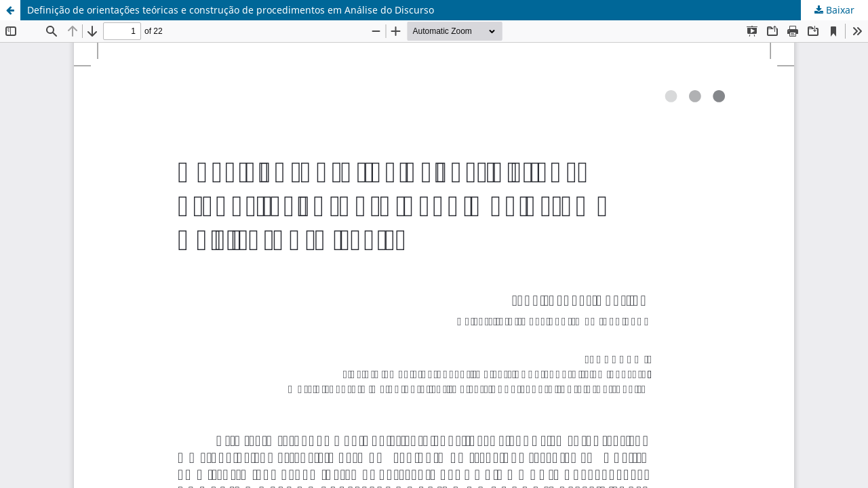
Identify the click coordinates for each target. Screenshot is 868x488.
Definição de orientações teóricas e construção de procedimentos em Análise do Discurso (231, 10)
